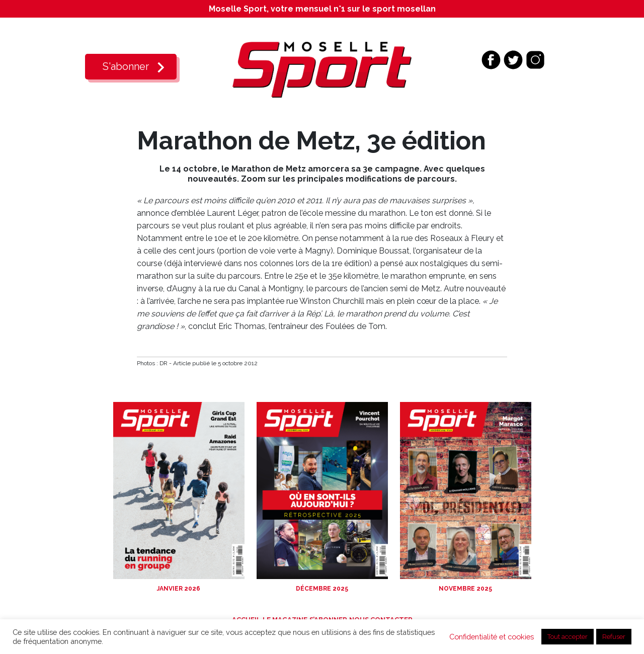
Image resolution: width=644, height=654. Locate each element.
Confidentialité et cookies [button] (492, 637)
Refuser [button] (614, 637)
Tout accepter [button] (568, 637)
